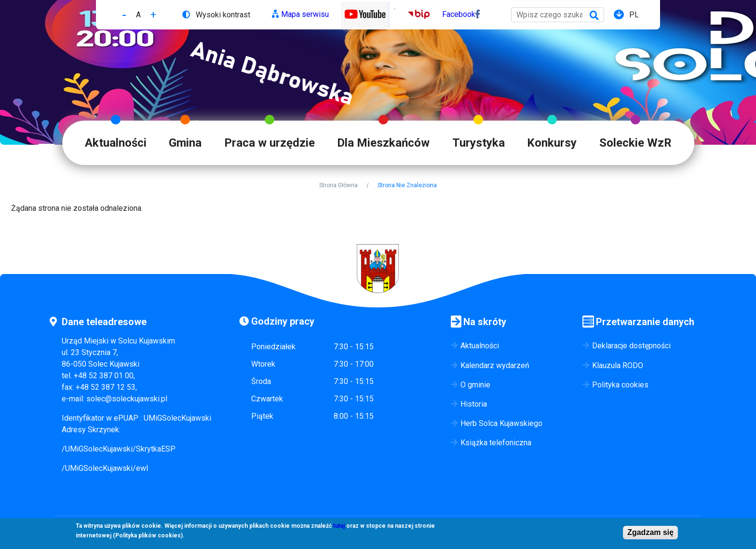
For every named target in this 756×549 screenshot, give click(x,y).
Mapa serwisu (305, 14)
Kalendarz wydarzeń (495, 365)
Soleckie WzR (635, 143)
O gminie (475, 385)
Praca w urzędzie (270, 143)
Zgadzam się (650, 535)
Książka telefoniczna (496, 443)
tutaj (339, 528)
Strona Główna (338, 185)
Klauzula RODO (618, 365)
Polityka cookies (620, 385)
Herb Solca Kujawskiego (501, 423)
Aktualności (116, 143)
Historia (474, 404)
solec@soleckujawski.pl (127, 399)
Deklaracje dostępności (631, 346)
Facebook (459, 14)
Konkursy (552, 143)
